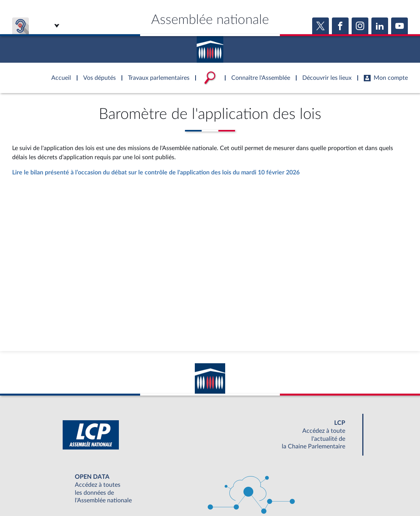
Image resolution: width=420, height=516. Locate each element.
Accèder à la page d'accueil (210, 47)
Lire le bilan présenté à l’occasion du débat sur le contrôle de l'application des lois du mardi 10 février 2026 (156, 173)
